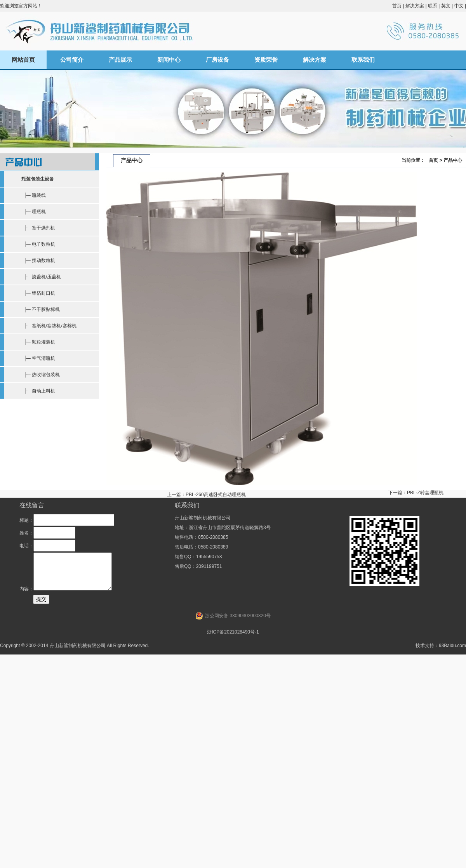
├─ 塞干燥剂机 (38, 228)
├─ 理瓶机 (34, 212)
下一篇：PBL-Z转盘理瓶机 (416, 493)
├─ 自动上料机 (38, 391)
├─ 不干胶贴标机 (41, 309)
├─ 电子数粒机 (38, 244)
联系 (433, 6)
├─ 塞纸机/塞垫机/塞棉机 (49, 326)
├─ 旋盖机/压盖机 (41, 277)
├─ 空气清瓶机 (38, 358)
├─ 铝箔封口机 (38, 293)
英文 (446, 6)
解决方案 (415, 6)
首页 (397, 6)
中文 (459, 6)
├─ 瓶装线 (34, 195)
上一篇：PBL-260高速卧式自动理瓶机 (206, 495)
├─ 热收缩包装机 (41, 375)
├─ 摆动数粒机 (38, 260)
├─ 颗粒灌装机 (38, 342)
